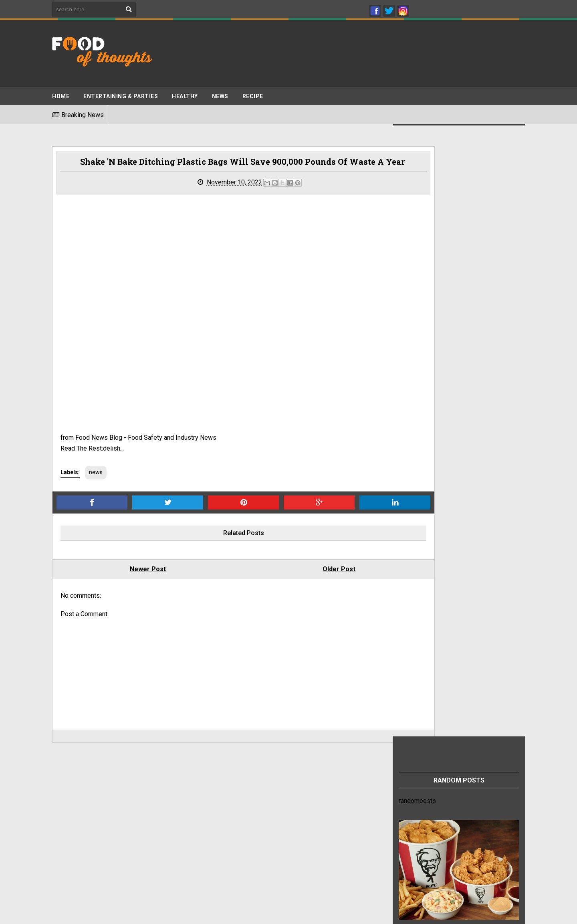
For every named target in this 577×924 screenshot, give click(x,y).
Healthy (185, 93)
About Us (65, 830)
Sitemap (64, 814)
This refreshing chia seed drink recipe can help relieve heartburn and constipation (468, 793)
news (96, 453)
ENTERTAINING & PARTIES (121, 93)
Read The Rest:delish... (92, 429)
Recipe (253, 93)
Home (61, 93)
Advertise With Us (77, 807)
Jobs (59, 822)
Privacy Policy (72, 792)
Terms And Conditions (83, 799)
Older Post (293, 550)
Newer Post (133, 550)
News (220, 93)
